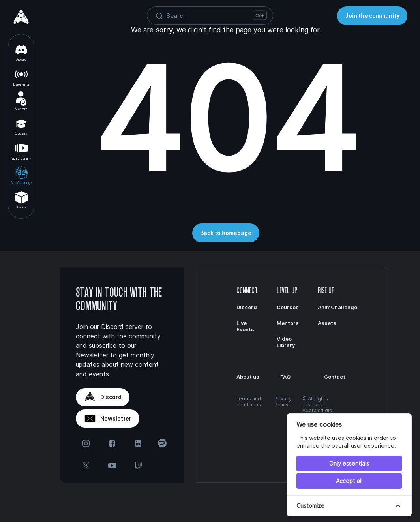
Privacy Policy (283, 402)
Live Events (245, 326)
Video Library (21, 150)
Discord (21, 52)
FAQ (285, 377)
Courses (21, 126)
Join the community (372, 16)
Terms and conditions (249, 402)
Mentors (21, 101)
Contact (335, 377)
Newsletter (108, 419)
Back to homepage (226, 233)
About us (248, 377)
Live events (21, 77)
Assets (21, 200)
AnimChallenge (21, 175)
